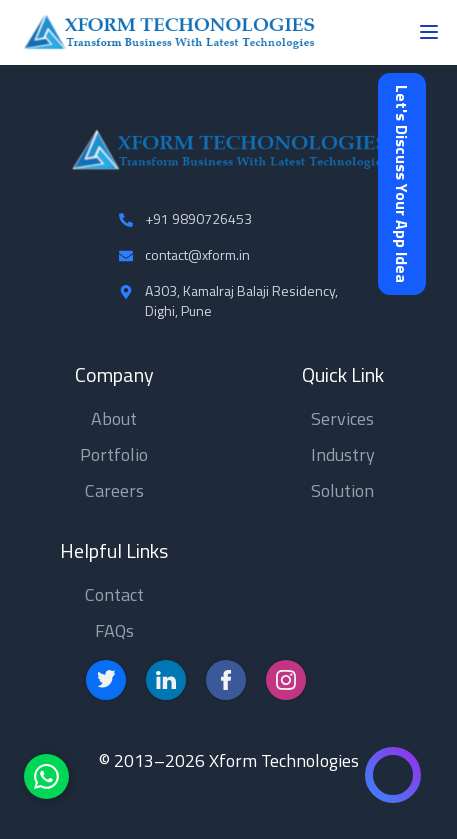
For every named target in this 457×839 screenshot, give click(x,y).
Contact (114, 594)
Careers (114, 490)
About (114, 418)
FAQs (114, 630)
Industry (343, 454)
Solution (342, 490)
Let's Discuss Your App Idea (402, 184)
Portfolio (114, 454)
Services (342, 418)
